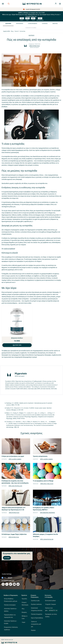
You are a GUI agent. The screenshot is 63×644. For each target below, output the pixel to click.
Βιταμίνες (24, 612)
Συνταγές (45, 24)
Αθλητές (55, 24)
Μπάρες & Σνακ (25, 617)
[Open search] (9, 4)
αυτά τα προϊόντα (9, 249)
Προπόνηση (20, 24)
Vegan (24, 622)
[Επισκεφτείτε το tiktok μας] (11, 584)
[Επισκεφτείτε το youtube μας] (14, 584)
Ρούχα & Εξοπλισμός (25, 604)
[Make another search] (31, 28)
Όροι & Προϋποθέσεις (37, 618)
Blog (12, 31)
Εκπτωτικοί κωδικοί (50, 601)
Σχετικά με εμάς (35, 601)
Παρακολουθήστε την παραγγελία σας (10, 616)
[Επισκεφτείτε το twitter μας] (18, 584)
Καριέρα (33, 630)
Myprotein (21, 374)
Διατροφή (8, 24)
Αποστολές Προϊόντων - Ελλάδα (11, 622)
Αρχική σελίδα (7, 31)
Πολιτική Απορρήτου (37, 614)
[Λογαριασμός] (56, 4)
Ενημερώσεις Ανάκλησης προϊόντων (11, 628)
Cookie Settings (7, 574)
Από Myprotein (34, 46)
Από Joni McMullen (15, 486)
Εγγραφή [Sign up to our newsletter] (7, 558)
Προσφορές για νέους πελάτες (51, 615)
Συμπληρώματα (33, 24)
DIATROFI (31, 35)
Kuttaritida (22, 31)
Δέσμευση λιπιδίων (17, 338)
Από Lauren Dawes (15, 459)
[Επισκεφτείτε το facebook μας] (7, 584)
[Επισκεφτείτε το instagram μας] (3, 584)
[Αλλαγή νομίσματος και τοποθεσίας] (31, 578)
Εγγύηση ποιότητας (36, 604)
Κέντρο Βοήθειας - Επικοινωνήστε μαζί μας (11, 600)
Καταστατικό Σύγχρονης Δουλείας (37, 609)
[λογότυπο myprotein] (32, 4)
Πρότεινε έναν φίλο (52, 609)
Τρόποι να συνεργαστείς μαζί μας (36, 624)
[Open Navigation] (3, 4)
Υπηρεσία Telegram (51, 604)
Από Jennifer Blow (47, 539)
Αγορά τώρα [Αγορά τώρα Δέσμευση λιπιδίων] (17, 345)
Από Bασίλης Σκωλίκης (47, 513)
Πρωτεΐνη (24, 599)
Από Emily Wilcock (47, 484)
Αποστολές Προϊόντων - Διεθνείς (11, 610)
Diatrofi (17, 31)
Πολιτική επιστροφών (10, 605)
